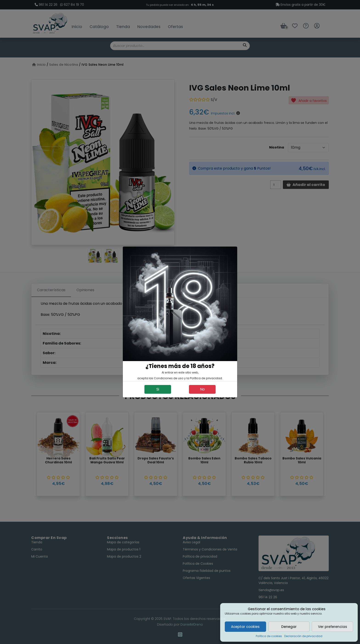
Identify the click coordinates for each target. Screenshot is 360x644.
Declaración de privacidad (303, 636)
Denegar (289, 627)
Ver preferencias (333, 627)
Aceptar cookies (245, 627)
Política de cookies (269, 636)
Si (158, 389)
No (202, 389)
